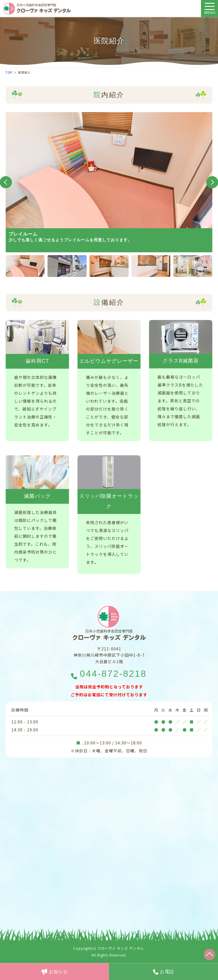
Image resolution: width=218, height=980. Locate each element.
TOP (9, 72)
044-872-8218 (113, 674)
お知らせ (58, 972)
